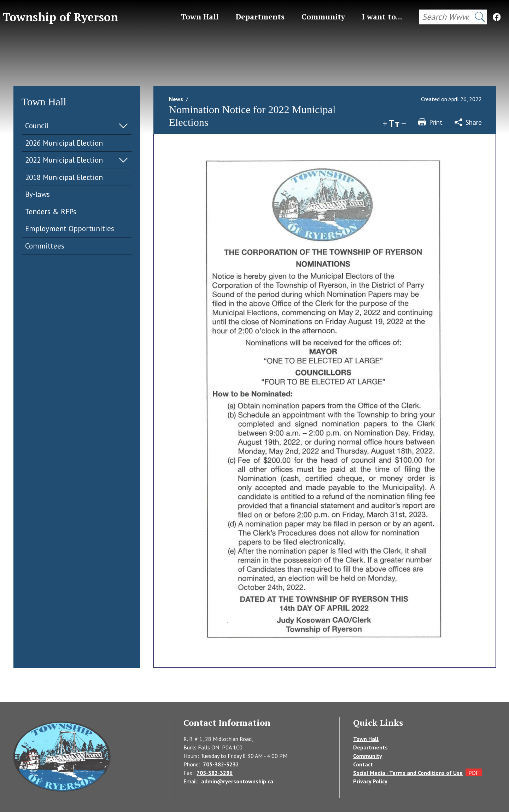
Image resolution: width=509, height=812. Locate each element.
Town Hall (366, 739)
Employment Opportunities (70, 229)
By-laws (37, 194)
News (176, 99)
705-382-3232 (221, 764)
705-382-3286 (215, 773)
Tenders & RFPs (51, 212)
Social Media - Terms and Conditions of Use (408, 773)
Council (37, 126)
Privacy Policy (370, 781)
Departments (370, 747)
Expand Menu (123, 126)
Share (468, 122)
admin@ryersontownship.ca (237, 781)
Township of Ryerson (60, 17)
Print (430, 122)
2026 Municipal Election (64, 143)
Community (368, 756)
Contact (363, 764)
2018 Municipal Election (64, 177)
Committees (45, 246)
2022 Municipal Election (64, 160)
